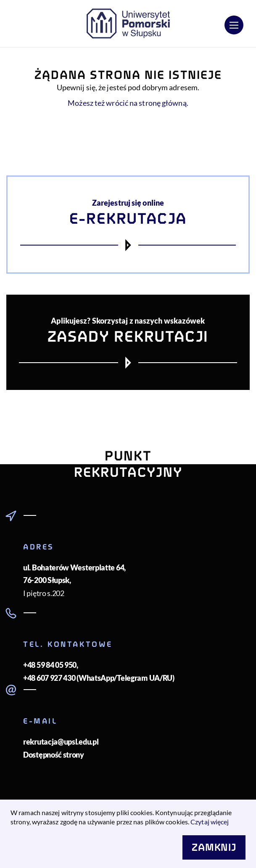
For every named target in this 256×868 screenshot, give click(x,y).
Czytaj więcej (210, 822)
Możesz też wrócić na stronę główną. (128, 103)
